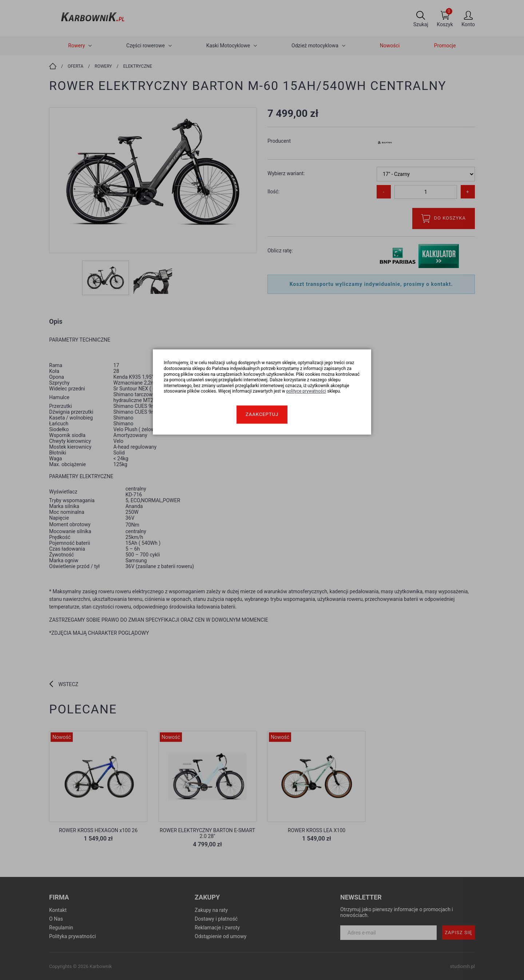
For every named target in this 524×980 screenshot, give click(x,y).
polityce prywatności (306, 391)
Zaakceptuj (262, 414)
